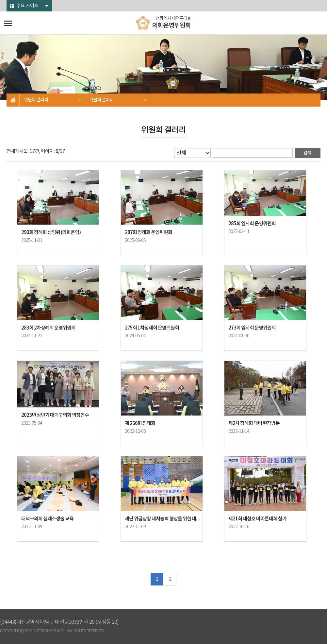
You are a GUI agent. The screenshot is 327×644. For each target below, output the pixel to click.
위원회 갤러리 (36, 100)
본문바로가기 (0, 0)
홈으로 (13, 100)
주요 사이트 (27, 6)
